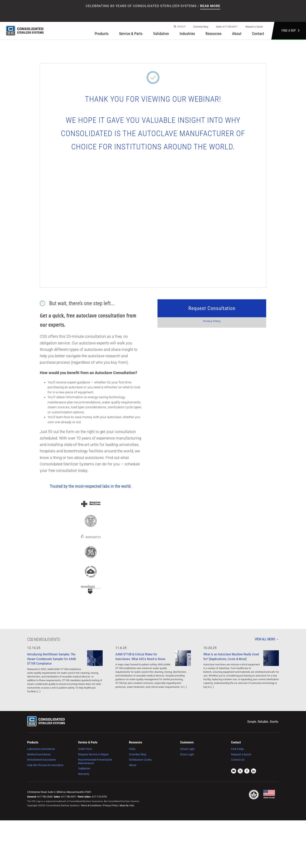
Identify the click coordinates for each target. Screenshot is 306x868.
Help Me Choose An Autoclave (45, 765)
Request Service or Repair (93, 754)
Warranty (84, 774)
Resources (213, 34)
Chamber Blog (201, 27)
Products (102, 34)
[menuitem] (201, 28)
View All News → (267, 639)
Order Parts (85, 749)
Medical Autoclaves (39, 754)
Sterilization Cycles (140, 760)
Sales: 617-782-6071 (227, 27)
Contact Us (238, 760)
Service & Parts (131, 34)
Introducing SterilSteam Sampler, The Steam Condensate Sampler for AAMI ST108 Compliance (52, 659)
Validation (161, 34)
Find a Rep (290, 31)
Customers (187, 742)
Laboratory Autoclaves (41, 749)
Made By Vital (127, 806)
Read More (210, 6)
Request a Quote (254, 27)
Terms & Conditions (91, 806)
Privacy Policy (212, 321)
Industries (187, 34)
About (237, 34)
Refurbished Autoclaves (41, 760)
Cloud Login (187, 749)
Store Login (187, 754)
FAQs (132, 749)
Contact (258, 34)
